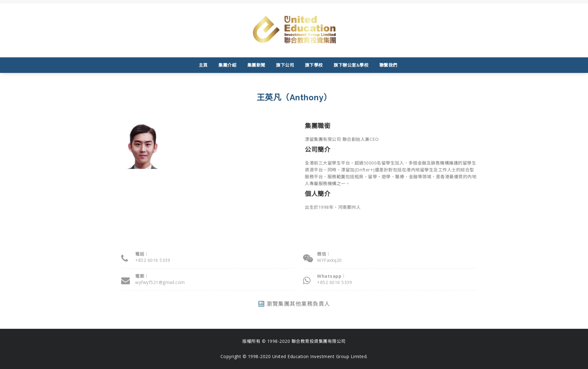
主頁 (203, 65)
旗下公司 (285, 65)
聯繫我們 (388, 65)
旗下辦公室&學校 (351, 65)
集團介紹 (227, 65)
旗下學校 (314, 65)
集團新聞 (256, 65)
